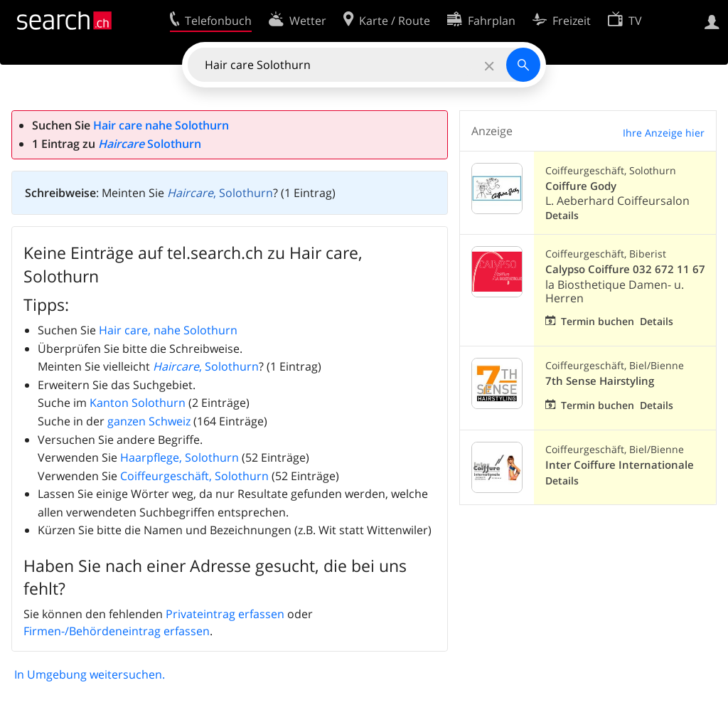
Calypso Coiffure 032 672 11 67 (625, 269)
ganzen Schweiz (149, 421)
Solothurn (150, 144)
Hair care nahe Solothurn (161, 125)
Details (562, 215)
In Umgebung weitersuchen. (90, 674)
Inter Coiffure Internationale (620, 465)
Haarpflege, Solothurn (180, 457)
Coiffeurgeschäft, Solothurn (194, 476)
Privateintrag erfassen (225, 614)
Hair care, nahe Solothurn (168, 330)
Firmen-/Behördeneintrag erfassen (117, 631)
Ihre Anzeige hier (664, 133)
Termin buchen (598, 321)
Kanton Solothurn (138, 403)
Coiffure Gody (581, 186)
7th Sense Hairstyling (600, 381)
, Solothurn (220, 193)
